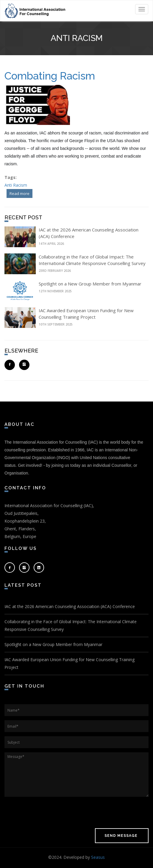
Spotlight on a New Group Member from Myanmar (90, 284)
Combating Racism (50, 76)
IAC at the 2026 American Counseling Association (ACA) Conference (70, 606)
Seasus (98, 857)
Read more (21, 193)
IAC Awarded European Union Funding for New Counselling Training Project (70, 663)
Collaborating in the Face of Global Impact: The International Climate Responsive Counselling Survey (71, 625)
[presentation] (50, 813)
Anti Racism (16, 185)
